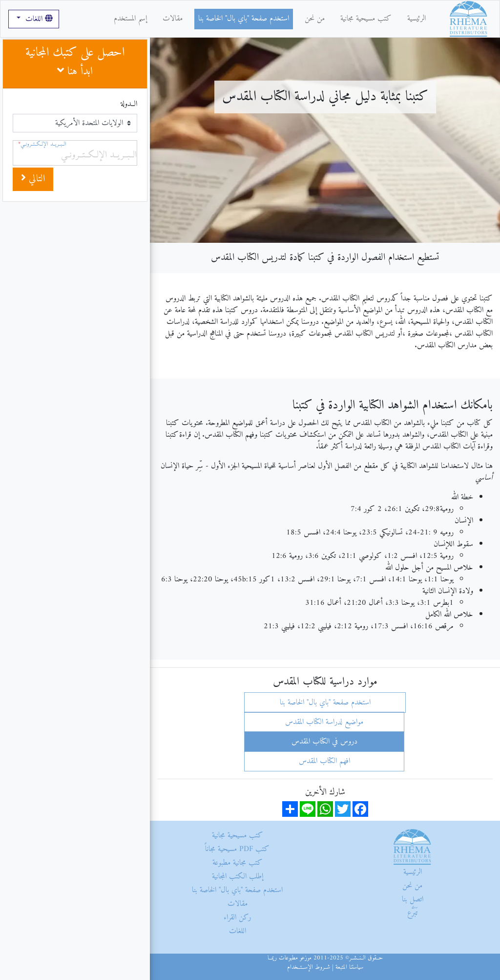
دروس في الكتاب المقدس (324, 742)
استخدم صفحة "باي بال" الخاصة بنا (244, 19)
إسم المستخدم (130, 19)
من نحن (315, 19)
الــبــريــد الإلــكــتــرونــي (42, 144)
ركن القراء (237, 917)
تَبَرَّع (412, 913)
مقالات (173, 19)
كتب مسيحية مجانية (366, 19)
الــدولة (129, 104)
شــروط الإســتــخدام (309, 967)
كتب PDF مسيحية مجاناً (237, 849)
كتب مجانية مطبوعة (238, 863)
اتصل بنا (413, 899)
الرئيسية (417, 19)
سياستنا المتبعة (349, 967)
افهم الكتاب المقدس (324, 761)
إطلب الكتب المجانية (238, 876)
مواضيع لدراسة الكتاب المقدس (324, 722)
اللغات (38, 19)
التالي (33, 179)
